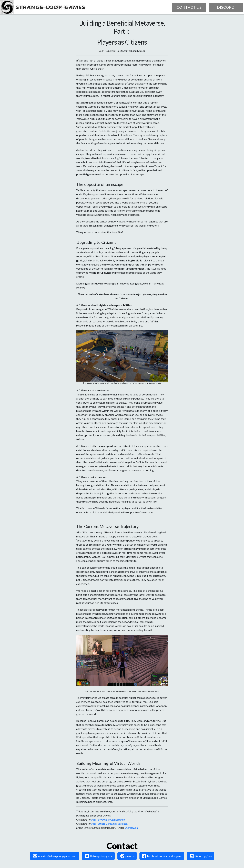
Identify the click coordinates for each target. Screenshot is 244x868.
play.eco (127, 856)
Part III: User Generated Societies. (109, 824)
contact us (189, 7)
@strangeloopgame (99, 856)
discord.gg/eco (201, 856)
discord (226, 7)
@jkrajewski (131, 828)
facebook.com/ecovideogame (162, 856)
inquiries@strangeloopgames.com (55, 856)
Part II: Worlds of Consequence (108, 819)
